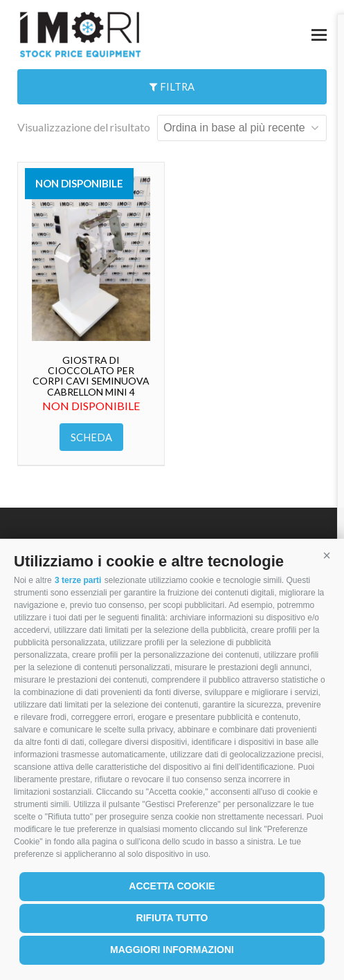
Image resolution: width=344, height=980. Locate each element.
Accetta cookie (172, 886)
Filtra (172, 86)
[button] (327, 556)
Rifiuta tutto (172, 918)
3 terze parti (78, 580)
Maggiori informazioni (172, 950)
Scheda (91, 437)
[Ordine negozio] (242, 128)
